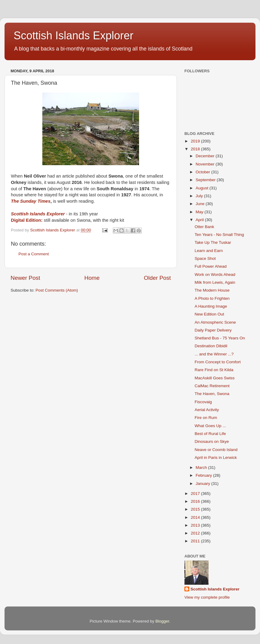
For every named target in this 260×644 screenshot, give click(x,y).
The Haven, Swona (212, 394)
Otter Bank (205, 227)
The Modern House (212, 290)
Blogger (162, 621)
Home (92, 278)
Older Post (157, 278)
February (204, 475)
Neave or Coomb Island (216, 450)
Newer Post (25, 278)
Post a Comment (34, 254)
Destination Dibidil (211, 346)
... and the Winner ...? (214, 354)
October (203, 172)
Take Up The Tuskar (213, 242)
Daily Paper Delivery (213, 330)
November (206, 164)
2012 (196, 533)
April (200, 220)
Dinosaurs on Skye (212, 441)
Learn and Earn (209, 251)
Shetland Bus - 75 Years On (220, 338)
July (200, 196)
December (206, 156)
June (201, 204)
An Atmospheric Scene (215, 322)
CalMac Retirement (212, 386)
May (200, 212)
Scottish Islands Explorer (73, 36)
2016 (196, 501)
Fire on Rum (206, 418)
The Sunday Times (31, 201)
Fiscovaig (203, 402)
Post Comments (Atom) (57, 290)
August (203, 188)
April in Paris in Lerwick (216, 458)
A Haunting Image (211, 306)
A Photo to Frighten (212, 298)
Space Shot (205, 258)
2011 (196, 541)
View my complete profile (207, 597)
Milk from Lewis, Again (215, 282)
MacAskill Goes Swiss (215, 378)
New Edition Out (210, 314)
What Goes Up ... (210, 426)
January (203, 484)
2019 (196, 141)
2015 (196, 509)
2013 (196, 525)
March (202, 467)
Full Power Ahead (211, 266)
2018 (196, 149)
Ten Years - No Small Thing (219, 235)
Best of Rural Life (210, 434)
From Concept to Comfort (218, 362)
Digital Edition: (27, 220)
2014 (196, 517)
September (206, 180)
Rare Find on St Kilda (214, 370)
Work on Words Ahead (215, 275)
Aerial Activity (207, 410)
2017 (196, 494)
